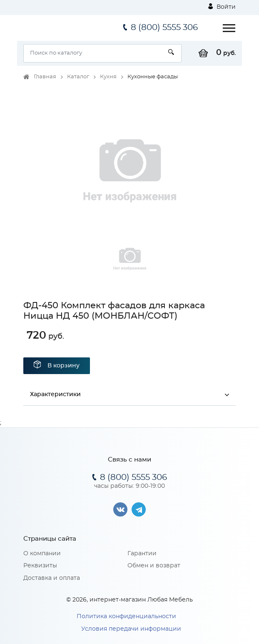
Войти (222, 7)
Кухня (108, 77)
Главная (45, 77)
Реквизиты (40, 566)
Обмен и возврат (154, 566)
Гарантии (142, 554)
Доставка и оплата (52, 578)
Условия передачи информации (131, 629)
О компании (42, 554)
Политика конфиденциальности (126, 617)
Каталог (78, 77)
